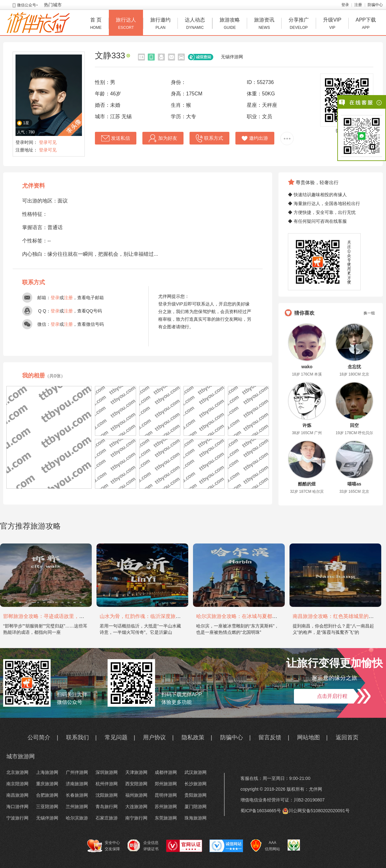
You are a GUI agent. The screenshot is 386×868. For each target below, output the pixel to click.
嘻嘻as (354, 484)
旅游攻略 (230, 24)
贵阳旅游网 (196, 795)
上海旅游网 (47, 772)
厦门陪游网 (196, 807)
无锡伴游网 (232, 57)
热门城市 (53, 5)
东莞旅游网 (166, 818)
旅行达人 (126, 24)
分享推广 (299, 24)
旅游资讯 (264, 24)
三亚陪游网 (47, 807)
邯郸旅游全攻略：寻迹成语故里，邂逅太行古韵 (56, 616)
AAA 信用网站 (265, 846)
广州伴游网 (77, 772)
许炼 (307, 425)
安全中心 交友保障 (104, 846)
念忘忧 (354, 367)
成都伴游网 (166, 772)
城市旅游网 (21, 756)
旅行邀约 (160, 24)
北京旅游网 (17, 772)
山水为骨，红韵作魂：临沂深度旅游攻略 (145, 616)
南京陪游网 (17, 784)
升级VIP (332, 24)
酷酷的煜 (307, 484)
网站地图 (308, 737)
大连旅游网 (136, 807)
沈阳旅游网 (107, 795)
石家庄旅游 (107, 818)
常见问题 (116, 737)
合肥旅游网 (47, 795)
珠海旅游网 (196, 818)
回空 (354, 425)
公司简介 (39, 737)
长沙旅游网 (196, 784)
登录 (345, 5)
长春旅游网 (77, 795)
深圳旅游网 (107, 772)
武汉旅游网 (196, 772)
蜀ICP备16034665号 (261, 811)
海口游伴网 (17, 807)
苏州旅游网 (166, 807)
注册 (358, 5)
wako (307, 367)
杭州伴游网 (107, 784)
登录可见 (48, 142)
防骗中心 (375, 5)
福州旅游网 (136, 795)
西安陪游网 (136, 784)
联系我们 (78, 737)
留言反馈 (270, 737)
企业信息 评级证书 (143, 845)
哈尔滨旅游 (77, 818)
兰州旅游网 (77, 807)
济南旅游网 (77, 784)
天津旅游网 (136, 772)
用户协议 (154, 737)
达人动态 (195, 24)
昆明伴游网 (166, 795)
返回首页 (347, 737)
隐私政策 (193, 737)
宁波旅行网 (17, 818)
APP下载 (366, 24)
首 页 (96, 24)
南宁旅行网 (136, 818)
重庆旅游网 (47, 784)
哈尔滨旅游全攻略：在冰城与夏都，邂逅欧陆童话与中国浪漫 (265, 616)
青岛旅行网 (107, 807)
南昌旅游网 (17, 795)
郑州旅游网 (166, 784)
